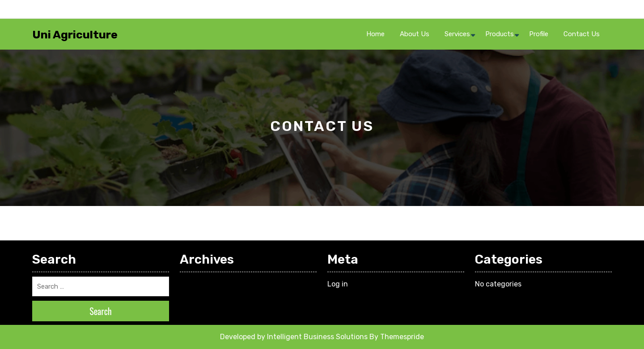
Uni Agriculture (75, 35)
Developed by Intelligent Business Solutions (294, 337)
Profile (539, 34)
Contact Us (582, 34)
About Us (415, 34)
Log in (338, 284)
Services (457, 34)
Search (101, 311)
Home (375, 34)
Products (500, 34)
